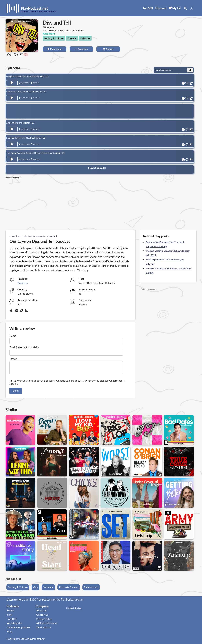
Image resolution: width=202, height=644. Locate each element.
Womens (48, 589)
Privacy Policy (44, 621)
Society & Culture (54, 38)
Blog (10, 633)
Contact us (42, 617)
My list (175, 8)
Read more (49, 33)
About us (41, 612)
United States (74, 610)
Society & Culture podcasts (33, 236)
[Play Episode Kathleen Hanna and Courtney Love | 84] (12, 98)
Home (11, 612)
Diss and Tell (52, 236)
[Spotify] (17, 312)
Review (13, 359)
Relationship (91, 589)
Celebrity (85, 38)
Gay (35, 589)
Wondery (23, 283)
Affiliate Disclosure (47, 625)
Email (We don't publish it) (24, 347)
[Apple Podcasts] (12, 312)
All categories (15, 625)
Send (16, 393)
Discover (161, 8)
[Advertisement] (168, 40)
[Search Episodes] (190, 70)
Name (13, 336)
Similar (108, 49)
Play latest (54, 49)
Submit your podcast (19, 629)
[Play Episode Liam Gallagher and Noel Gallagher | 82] (12, 144)
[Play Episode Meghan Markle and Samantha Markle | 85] (12, 83)
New (10, 617)
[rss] (27, 312)
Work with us (44, 629)
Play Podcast (15, 236)
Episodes (81, 49)
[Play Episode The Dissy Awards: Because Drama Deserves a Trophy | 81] (12, 159)
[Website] (22, 312)
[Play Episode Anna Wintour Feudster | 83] (12, 129)
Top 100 (148, 8)
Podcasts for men (69, 589)
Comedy (72, 38)
